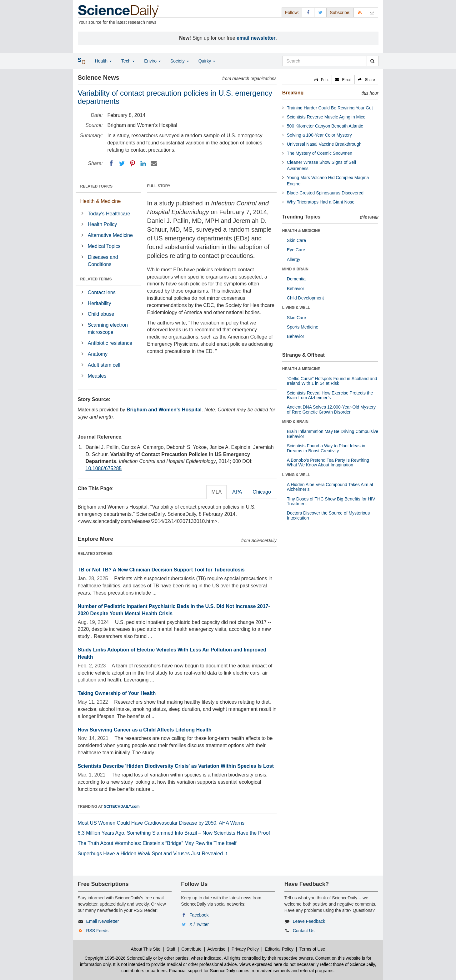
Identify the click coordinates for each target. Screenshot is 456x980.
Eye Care (296, 250)
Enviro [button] (153, 61)
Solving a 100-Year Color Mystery (319, 135)
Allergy (294, 259)
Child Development (305, 298)
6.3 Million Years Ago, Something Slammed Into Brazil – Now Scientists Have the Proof (174, 833)
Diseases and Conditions (103, 261)
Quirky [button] (207, 61)
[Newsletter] (372, 12)
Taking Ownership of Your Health (117, 693)
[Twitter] (122, 163)
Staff (171, 949)
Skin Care (296, 240)
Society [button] (180, 61)
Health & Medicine (101, 201)
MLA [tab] (216, 492)
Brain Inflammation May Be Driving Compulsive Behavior (333, 434)
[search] (372, 61)
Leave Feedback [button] (309, 921)
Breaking (293, 93)
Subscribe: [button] (340, 13)
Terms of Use (312, 949)
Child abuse (101, 314)
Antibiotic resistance (110, 343)
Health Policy (102, 224)
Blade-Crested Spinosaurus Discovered (325, 193)
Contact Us (304, 931)
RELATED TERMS (96, 279)
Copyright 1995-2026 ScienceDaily (118, 958)
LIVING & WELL (296, 308)
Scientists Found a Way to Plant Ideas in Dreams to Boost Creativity (326, 448)
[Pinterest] (133, 163)
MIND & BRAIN (295, 269)
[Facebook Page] (308, 12)
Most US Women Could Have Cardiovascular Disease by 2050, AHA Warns (161, 823)
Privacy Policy (245, 949)
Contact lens (102, 292)
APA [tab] (237, 492)
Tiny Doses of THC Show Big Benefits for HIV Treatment (331, 501)
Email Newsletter (102, 921)
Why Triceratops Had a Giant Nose (321, 202)
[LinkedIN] (143, 163)
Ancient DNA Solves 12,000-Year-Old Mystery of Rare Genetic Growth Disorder (331, 409)
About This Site (146, 949)
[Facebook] (111, 163)
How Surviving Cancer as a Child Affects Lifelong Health (145, 730)
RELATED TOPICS (97, 186)
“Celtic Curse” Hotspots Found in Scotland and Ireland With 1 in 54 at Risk (332, 381)
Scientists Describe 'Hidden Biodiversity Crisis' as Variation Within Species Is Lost (176, 766)
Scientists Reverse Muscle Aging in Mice (326, 117)
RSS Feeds (97, 931)
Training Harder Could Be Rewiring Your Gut (330, 108)
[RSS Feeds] (360, 12)
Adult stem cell (104, 365)
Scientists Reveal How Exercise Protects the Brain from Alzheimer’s (330, 395)
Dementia (296, 279)
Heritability (100, 303)
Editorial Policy (279, 949)
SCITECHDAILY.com (122, 807)
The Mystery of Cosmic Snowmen (320, 153)
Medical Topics (104, 246)
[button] (322, 80)
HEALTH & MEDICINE (301, 231)
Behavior (296, 289)
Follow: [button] (292, 13)
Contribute (191, 949)
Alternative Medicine (110, 235)
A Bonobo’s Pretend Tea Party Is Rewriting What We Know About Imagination (328, 462)
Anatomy (98, 354)
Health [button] (103, 61)
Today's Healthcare (109, 214)
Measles (97, 376)
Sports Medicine (303, 327)
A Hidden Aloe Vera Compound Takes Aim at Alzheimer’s (330, 487)
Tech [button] (128, 61)
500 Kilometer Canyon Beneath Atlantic (325, 126)
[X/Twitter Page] (320, 12)
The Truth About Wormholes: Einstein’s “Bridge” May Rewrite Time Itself (157, 843)
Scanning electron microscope (108, 329)
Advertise (216, 949)
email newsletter (256, 38)
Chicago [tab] (262, 492)
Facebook (199, 915)
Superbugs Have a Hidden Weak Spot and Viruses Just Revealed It (153, 854)
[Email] (154, 163)
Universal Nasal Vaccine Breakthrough (324, 144)
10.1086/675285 (104, 468)
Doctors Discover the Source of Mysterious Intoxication (328, 515)
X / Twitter (199, 924)
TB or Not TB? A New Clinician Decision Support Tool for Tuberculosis (161, 570)
